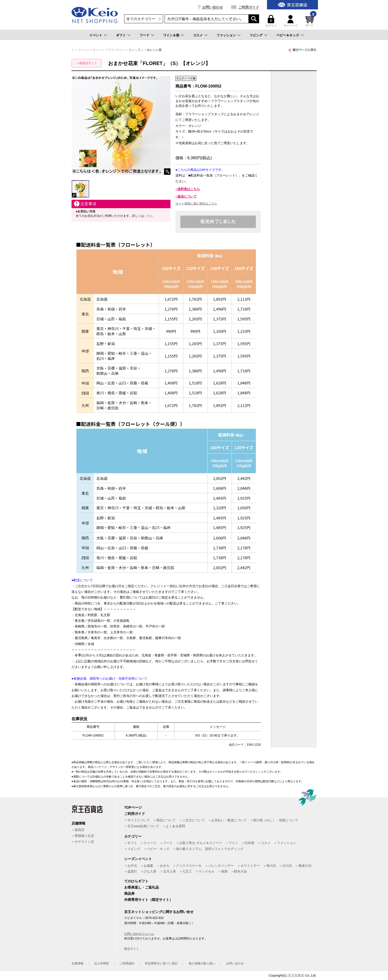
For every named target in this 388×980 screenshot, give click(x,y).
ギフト (121, 35)
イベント (96, 35)
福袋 (224, 871)
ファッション (226, 35)
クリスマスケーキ (189, 866)
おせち (165, 866)
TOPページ (133, 807)
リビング (256, 35)
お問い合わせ (213, 7)
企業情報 (77, 963)
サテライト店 (84, 842)
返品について (187, 196)
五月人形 (170, 871)
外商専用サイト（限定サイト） (148, 900)
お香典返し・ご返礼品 (142, 887)
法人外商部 (101, 963)
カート (310, 21)
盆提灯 (132, 871)
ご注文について (194, 820)
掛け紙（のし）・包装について (276, 820)
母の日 (271, 866)
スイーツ (150, 843)
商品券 (129, 893)
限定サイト (132, 949)
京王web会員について (143, 826)
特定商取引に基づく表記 (161, 963)
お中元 (132, 866)
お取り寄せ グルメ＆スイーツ (201, 843)
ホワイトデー (250, 866)
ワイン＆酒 (171, 35)
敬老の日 (305, 866)
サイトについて (139, 820)
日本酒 (249, 843)
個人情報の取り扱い (202, 963)
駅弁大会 (241, 871)
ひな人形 (150, 871)
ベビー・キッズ (158, 849)
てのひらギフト (136, 881)
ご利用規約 (127, 963)
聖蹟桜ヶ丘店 (84, 836)
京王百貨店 (296, 975)
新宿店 (80, 830)
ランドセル (206, 871)
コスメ (198, 35)
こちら (148, 216)
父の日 (287, 866)
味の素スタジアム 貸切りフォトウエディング (210, 849)
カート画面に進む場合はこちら (196, 203)
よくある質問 (175, 826)
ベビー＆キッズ (288, 35)
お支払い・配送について (229, 820)
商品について (166, 820)
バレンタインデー (221, 866)
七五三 (187, 871)
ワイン (233, 843)
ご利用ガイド (249, 7)
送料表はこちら (189, 189)
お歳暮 (148, 866)
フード (144, 35)
